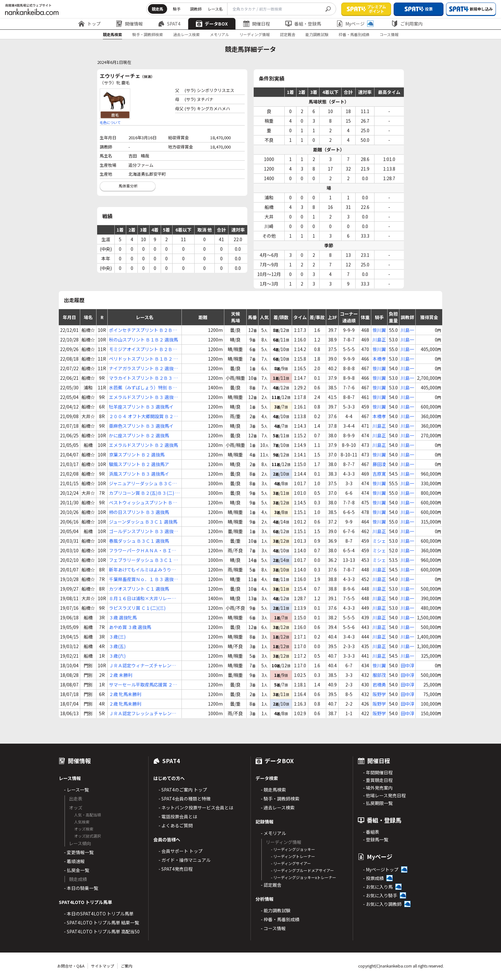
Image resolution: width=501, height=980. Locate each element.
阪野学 (379, 694)
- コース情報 (273, 928)
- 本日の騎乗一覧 (81, 888)
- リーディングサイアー (291, 863)
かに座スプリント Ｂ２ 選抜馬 (139, 435)
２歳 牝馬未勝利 (125, 694)
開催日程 (257, 24)
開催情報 (129, 24)
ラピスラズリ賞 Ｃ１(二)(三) (137, 608)
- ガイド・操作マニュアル (185, 860)
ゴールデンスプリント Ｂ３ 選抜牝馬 (143, 531)
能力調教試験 (317, 34)
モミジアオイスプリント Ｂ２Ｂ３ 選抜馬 (143, 349)
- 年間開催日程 (378, 772)
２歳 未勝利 (121, 675)
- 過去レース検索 (278, 808)
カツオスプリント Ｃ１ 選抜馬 (139, 589)
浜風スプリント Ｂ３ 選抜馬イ (139, 474)
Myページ (355, 24)
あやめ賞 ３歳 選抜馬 (130, 627)
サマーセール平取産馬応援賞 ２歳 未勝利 (143, 685)
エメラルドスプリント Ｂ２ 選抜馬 (143, 445)
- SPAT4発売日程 (176, 869)
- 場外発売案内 (378, 788)
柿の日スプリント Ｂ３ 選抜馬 (139, 512)
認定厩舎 (288, 34)
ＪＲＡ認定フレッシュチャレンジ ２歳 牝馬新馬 (143, 713)
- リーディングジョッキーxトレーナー (304, 877)
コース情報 (389, 34)
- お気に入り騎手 (380, 895)
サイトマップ (103, 966)
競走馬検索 (112, 34)
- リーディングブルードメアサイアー (302, 870)
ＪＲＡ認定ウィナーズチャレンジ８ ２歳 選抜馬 (142, 666)
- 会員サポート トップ (181, 851)
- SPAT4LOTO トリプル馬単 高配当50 (102, 931)
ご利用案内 (407, 24)
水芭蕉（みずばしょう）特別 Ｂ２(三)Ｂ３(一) (143, 388)
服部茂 (379, 675)
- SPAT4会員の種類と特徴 (185, 799)
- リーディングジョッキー (293, 849)
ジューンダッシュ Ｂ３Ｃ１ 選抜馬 (143, 522)
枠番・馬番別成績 (354, 34)
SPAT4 (169, 24)
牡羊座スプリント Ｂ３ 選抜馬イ (141, 407)
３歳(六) (117, 656)
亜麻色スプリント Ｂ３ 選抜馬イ (141, 426)
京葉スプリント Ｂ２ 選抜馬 (137, 455)
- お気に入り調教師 (382, 904)
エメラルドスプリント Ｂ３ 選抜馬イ (143, 397)
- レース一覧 (76, 790)
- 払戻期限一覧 (378, 803)
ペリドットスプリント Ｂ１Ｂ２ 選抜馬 (143, 359)
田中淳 (407, 665)
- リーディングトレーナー (293, 856)
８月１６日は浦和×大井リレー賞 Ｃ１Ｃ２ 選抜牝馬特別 (143, 598)
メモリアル (220, 34)
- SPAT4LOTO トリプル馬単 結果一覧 (101, 923)
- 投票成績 (373, 878)
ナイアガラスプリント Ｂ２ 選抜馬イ (143, 368)
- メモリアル (273, 833)
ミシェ (379, 541)
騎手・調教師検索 (148, 34)
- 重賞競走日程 (378, 780)
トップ (89, 24)
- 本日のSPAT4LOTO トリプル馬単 (99, 914)
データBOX (212, 24)
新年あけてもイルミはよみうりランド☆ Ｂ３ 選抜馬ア (142, 570)
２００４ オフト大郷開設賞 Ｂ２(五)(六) (141, 416)
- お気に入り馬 (378, 887)
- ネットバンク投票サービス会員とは (196, 808)
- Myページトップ (381, 869)
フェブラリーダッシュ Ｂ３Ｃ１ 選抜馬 (143, 560)
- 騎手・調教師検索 (280, 799)
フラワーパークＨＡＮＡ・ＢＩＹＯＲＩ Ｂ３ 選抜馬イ (143, 551)
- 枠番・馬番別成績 (280, 919)
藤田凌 (379, 464)
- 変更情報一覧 (79, 852)
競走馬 (158, 9)
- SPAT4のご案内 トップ (183, 790)
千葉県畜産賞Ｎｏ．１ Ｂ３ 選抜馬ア (143, 579)
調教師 (196, 9)
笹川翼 (379, 330)
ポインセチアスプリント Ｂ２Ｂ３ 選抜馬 (143, 330)
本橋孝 (379, 359)
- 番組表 (371, 832)
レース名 (215, 9)
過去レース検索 (186, 34)
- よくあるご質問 (176, 825)
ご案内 (127, 966)
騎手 (177, 9)
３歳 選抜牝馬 (123, 617)
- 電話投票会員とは (178, 816)
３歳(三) (117, 637)
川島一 (407, 330)
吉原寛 (379, 474)
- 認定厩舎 (271, 885)
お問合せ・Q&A (71, 966)
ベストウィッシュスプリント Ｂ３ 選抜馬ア (143, 503)
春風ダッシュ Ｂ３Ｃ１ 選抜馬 (139, 541)
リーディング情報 (254, 34)
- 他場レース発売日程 (384, 795)
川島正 (379, 340)
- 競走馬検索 (273, 790)
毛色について (110, 122)
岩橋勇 (379, 685)
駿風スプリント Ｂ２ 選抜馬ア (139, 464)
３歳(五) (117, 646)
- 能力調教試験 (276, 910)
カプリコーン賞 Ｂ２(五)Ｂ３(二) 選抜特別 (144, 493)
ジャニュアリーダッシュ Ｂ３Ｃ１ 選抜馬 (143, 483)
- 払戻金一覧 (77, 870)
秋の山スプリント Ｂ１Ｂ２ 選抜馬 (143, 340)
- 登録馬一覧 (376, 839)
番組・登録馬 (303, 24)
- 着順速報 (74, 861)
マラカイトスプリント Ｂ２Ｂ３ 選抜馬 (143, 378)
